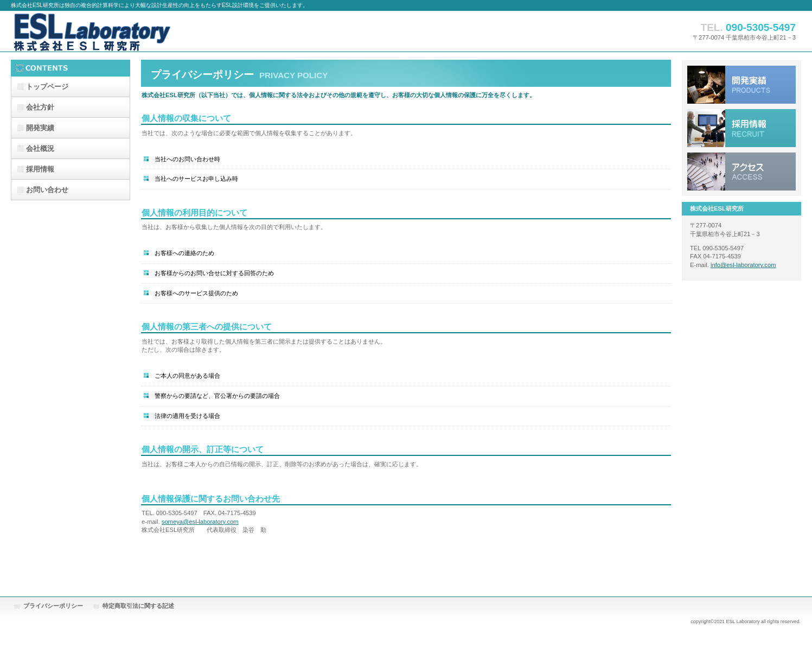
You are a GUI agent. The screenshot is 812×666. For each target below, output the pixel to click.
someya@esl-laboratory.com (200, 522)
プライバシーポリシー (53, 606)
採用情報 (741, 128)
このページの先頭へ (637, 564)
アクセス (741, 172)
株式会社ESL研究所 (119, 31)
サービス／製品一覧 (741, 85)
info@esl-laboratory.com (743, 265)
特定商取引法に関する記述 (138, 606)
